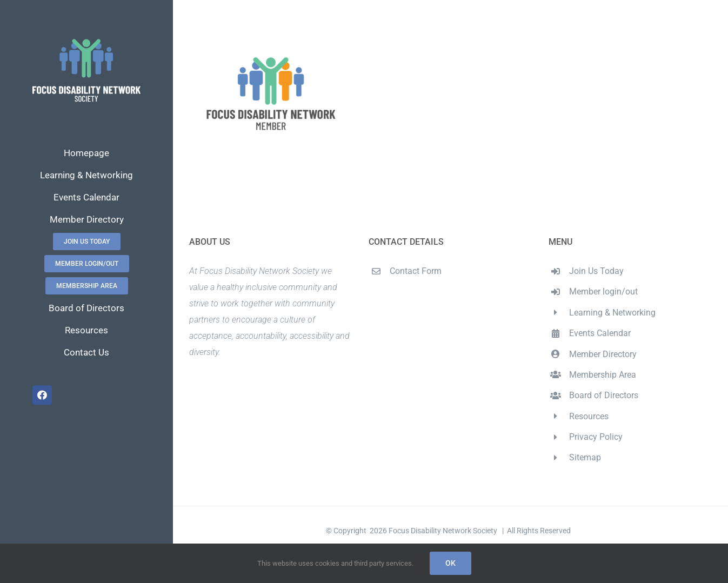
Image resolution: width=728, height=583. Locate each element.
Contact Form (416, 271)
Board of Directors (604, 395)
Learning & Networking (612, 313)
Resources (589, 416)
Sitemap (585, 457)
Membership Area (603, 375)
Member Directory (603, 354)
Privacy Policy (596, 437)
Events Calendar (600, 333)
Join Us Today (596, 271)
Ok (450, 563)
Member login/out (603, 291)
